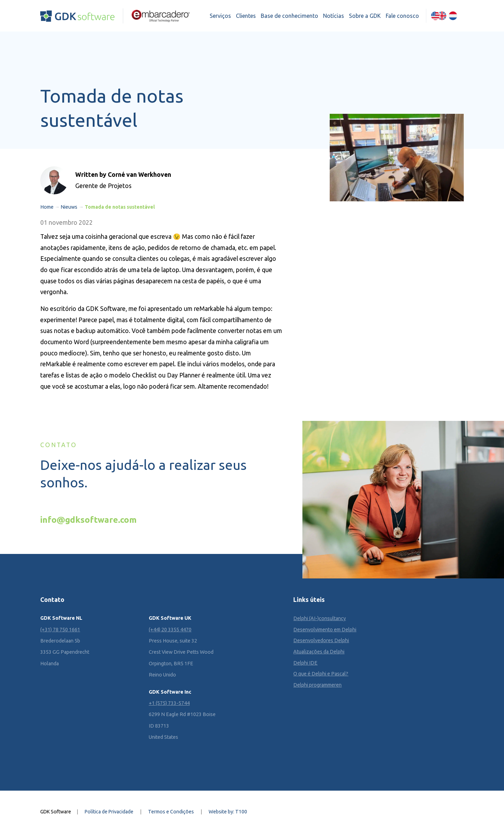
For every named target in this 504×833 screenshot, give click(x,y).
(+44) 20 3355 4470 (170, 630)
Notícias (334, 16)
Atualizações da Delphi (319, 652)
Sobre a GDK (365, 16)
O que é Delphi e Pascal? (321, 674)
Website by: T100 (228, 812)
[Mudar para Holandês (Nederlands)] (453, 16)
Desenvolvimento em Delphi (325, 630)
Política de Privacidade (109, 812)
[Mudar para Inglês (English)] (439, 16)
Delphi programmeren (317, 685)
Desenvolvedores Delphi (321, 640)
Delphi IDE (305, 663)
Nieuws (69, 207)
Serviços (220, 16)
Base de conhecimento (289, 16)
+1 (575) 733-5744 (169, 703)
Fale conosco (402, 16)
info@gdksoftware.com (88, 520)
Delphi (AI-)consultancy (320, 618)
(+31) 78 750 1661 (60, 630)
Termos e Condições (171, 812)
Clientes (246, 16)
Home (47, 207)
